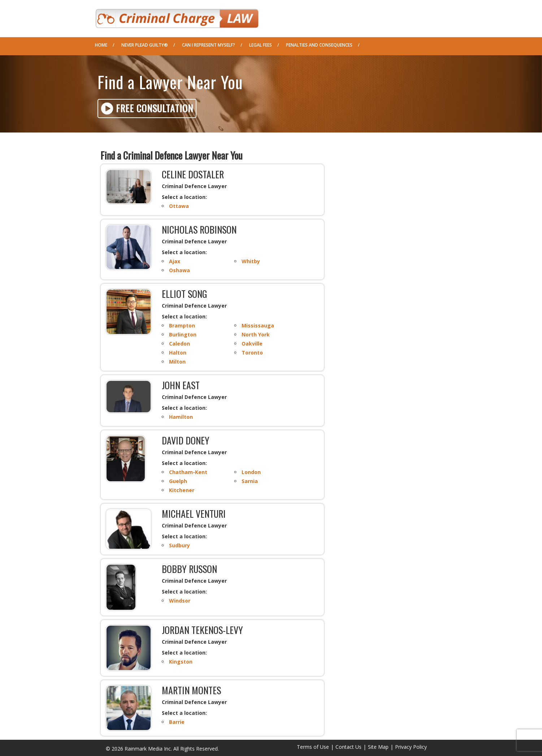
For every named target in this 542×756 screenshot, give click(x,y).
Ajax (175, 261)
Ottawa (179, 206)
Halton (178, 353)
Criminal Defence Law (177, 16)
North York (256, 334)
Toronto (252, 353)
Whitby (251, 261)
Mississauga (258, 325)
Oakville (252, 344)
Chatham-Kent (188, 472)
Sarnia (250, 481)
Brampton (182, 325)
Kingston (181, 662)
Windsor (180, 601)
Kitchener (182, 490)
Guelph (178, 481)
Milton (177, 362)
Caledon (179, 344)
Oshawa (179, 270)
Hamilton (181, 417)
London (251, 472)
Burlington (183, 334)
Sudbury (179, 545)
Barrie (177, 722)
